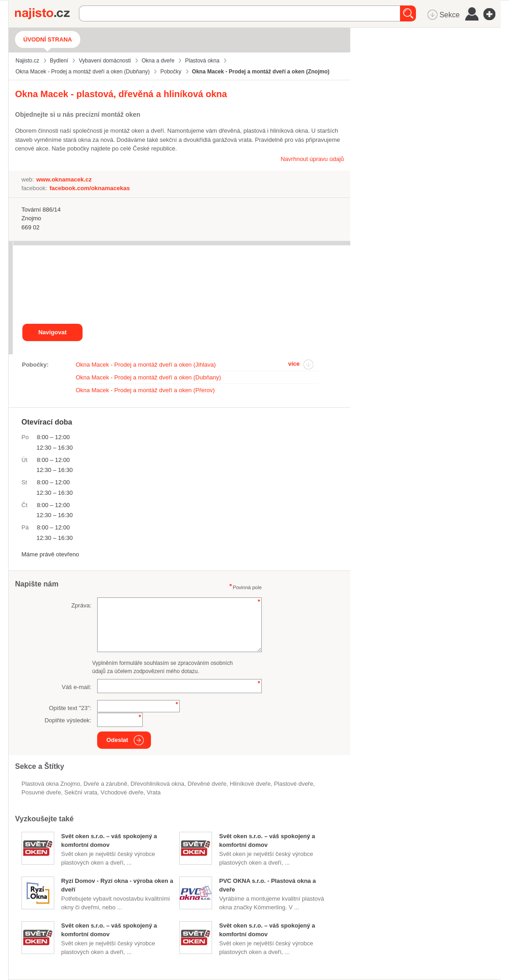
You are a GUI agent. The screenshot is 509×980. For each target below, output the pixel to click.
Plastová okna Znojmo (51, 784)
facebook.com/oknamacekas (89, 188)
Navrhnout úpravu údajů (312, 159)
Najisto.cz (47, 14)
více (294, 364)
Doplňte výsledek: (68, 720)
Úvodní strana (48, 39)
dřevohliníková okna (157, 784)
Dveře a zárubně (105, 784)
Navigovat (52, 332)
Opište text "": (70, 708)
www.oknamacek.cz (64, 179)
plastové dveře (294, 784)
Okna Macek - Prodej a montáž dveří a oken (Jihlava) (146, 365)
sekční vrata (81, 792)
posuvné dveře (41, 792)
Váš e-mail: (76, 687)
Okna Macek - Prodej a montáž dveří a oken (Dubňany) (148, 377)
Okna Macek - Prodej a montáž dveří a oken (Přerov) (145, 390)
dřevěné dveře (207, 784)
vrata (154, 792)
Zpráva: (81, 605)
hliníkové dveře (250, 784)
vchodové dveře (122, 792)
